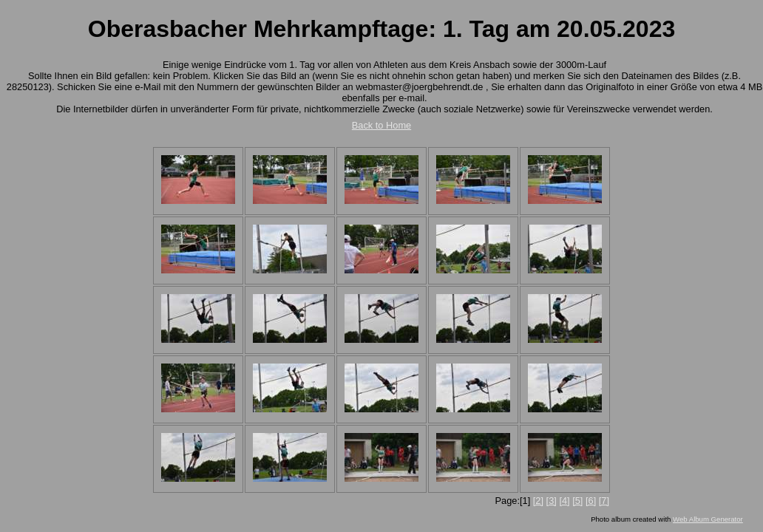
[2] (538, 501)
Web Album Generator (708, 519)
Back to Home (381, 125)
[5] (577, 501)
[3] (552, 501)
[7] (604, 501)
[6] (591, 501)
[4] (564, 501)
